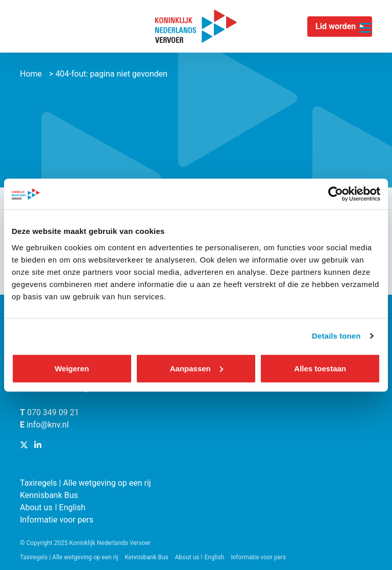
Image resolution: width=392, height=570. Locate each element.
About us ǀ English (53, 507)
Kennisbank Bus (49, 495)
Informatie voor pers (57, 520)
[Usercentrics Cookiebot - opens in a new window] (336, 194)
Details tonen (336, 336)
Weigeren (72, 368)
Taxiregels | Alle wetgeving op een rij (85, 483)
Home (31, 74)
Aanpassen (197, 368)
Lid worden (336, 26)
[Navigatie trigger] (365, 22)
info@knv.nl (48, 425)
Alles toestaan (320, 368)
